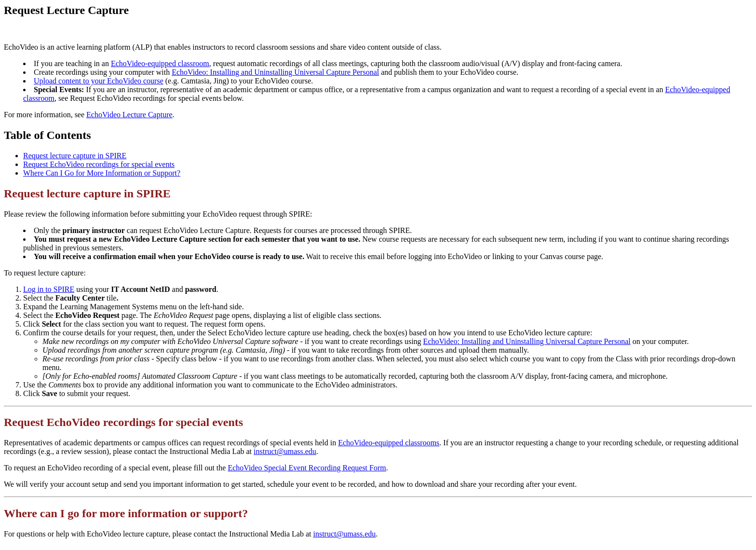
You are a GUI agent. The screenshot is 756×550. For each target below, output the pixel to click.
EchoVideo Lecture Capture (129, 115)
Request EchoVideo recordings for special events (99, 164)
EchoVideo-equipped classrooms (389, 443)
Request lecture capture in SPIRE (75, 156)
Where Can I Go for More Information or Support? (102, 173)
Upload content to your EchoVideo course (99, 81)
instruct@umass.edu (285, 451)
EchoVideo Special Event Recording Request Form (307, 468)
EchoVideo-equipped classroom (160, 63)
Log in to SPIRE (49, 289)
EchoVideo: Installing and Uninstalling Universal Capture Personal (275, 72)
